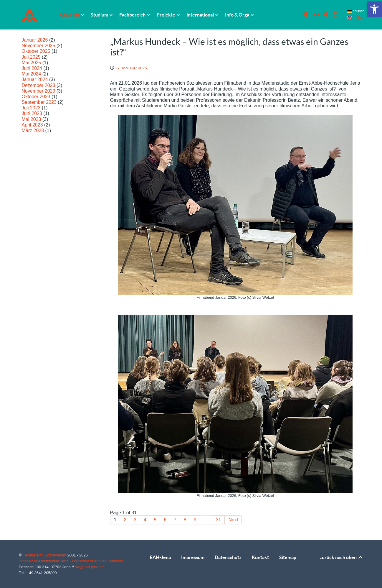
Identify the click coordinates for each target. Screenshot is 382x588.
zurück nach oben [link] (342, 557)
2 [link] (125, 520)
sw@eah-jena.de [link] (89, 567)
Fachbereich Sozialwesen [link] (45, 555)
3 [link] (135, 520)
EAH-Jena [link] (160, 557)
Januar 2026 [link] (35, 40)
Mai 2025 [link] (32, 63)
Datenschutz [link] (228, 557)
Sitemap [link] (288, 557)
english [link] (355, 17)
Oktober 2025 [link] (36, 51)
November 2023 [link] (39, 91)
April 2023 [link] (32, 125)
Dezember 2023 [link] (39, 85)
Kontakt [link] (260, 557)
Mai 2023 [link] (32, 119)
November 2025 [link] (39, 46)
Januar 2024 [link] (35, 79)
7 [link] (175, 520)
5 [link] (155, 520)
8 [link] (185, 520)
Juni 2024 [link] (32, 68)
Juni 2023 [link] (32, 113)
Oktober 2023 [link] (36, 97)
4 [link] (145, 520)
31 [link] (219, 520)
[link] (374, 9)
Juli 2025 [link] (31, 57)
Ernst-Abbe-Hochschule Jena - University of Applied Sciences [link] (71, 561)
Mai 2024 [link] (32, 74)
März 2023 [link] (33, 130)
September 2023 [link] (39, 102)
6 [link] (165, 520)
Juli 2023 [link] (31, 108)
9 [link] (195, 520)
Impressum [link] (193, 557)
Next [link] (233, 520)
